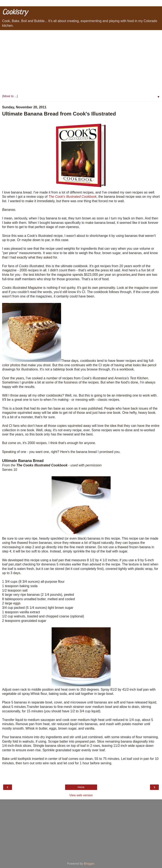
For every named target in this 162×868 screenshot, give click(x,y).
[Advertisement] (81, 62)
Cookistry (15, 13)
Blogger (89, 864)
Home (81, 787)
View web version (81, 795)
